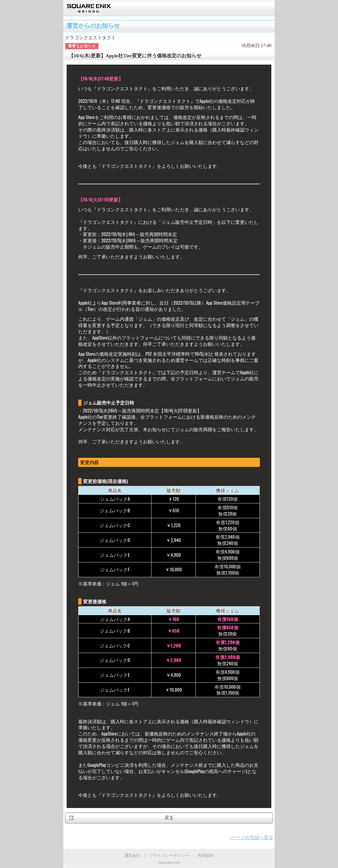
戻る (169, 818)
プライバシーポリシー (169, 855)
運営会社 (132, 855)
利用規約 (206, 855)
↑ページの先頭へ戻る (251, 838)
